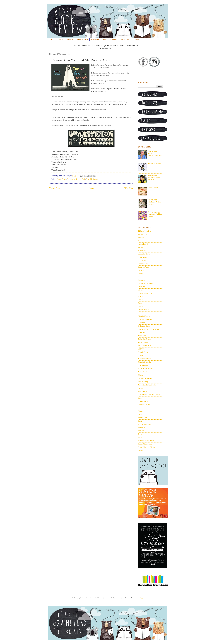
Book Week (142, 260)
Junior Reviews (143, 342)
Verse (140, 437)
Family (140, 300)
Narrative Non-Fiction (146, 378)
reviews (61, 39)
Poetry (140, 398)
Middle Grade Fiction (145, 369)
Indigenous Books (144, 326)
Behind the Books (144, 254)
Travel (140, 434)
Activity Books (143, 234)
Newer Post (54, 188)
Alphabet (141, 238)
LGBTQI (141, 349)
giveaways (114, 39)
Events (140, 297)
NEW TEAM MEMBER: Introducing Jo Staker (155, 153)
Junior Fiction (143, 336)
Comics (141, 274)
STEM (140, 414)
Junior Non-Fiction (144, 339)
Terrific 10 (142, 428)
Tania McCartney (92, 179)
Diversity (141, 290)
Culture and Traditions (146, 283)
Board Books (142, 257)
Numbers (141, 388)
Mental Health (143, 365)
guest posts (95, 39)
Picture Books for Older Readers (149, 395)
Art (139, 241)
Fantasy (141, 303)
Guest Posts (142, 313)
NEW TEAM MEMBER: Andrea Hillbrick (154, 202)
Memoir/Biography (145, 362)
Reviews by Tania (79, 179)
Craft (140, 277)
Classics (141, 270)
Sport (140, 421)
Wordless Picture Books (146, 441)
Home (92, 188)
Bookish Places (143, 264)
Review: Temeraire (154, 163)
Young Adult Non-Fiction (147, 447)
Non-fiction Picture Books (147, 385)
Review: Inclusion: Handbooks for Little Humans (155, 214)
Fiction (140, 306)
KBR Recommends (145, 346)
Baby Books (142, 251)
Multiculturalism (144, 372)
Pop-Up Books (143, 401)
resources (70, 39)
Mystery (141, 375)
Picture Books (61, 179)
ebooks (140, 450)
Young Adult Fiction (145, 444)
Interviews (142, 333)
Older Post (128, 188)
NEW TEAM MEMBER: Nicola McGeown (154, 178)
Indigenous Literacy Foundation (149, 329)
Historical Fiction (144, 316)
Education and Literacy (146, 293)
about (53, 39)
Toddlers (141, 431)
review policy (126, 39)
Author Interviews (144, 244)
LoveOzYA (142, 355)
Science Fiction (143, 418)
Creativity (141, 280)
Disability (141, 287)
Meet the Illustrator (145, 359)
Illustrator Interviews (145, 320)
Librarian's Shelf (144, 352)
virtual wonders (82, 39)
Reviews (70, 179)
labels (104, 39)
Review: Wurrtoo (154, 188)
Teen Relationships (144, 424)
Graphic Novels (143, 310)
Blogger (142, 598)
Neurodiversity (143, 382)
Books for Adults (144, 267)
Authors (141, 247)
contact (136, 39)
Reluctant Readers (144, 405)
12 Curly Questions (145, 231)
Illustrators (142, 323)
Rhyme (140, 411)
